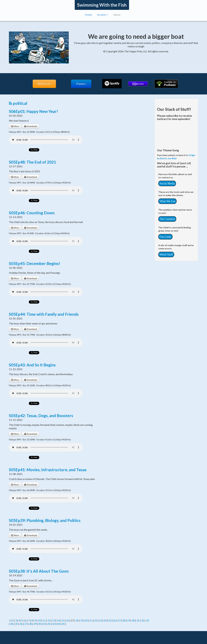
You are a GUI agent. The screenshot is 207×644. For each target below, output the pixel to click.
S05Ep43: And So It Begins (32, 365)
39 (35, 624)
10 (39, 620)
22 (96, 620)
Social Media (167, 183)
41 (44, 624)
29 (129, 620)
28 (124, 620)
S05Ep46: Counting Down (32, 213)
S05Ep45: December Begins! (35, 263)
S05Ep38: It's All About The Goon (39, 571)
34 (12, 624)
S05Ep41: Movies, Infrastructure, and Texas (48, 470)
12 (49, 620)
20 (86, 620)
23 (100, 620)
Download (30, 126)
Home (88, 15)
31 (138, 620)
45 (63, 624)
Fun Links (165, 237)
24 (105, 620)
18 (77, 620)
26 (114, 620)
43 (54, 624)
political (18, 103)
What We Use (167, 201)
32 (143, 620)
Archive (103, 15)
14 (58, 620)
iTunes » (81, 84)
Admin (117, 15)
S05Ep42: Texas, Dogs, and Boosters (41, 416)
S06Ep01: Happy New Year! (33, 111)
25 (110, 620)
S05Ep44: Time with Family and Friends (44, 314)
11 (44, 620)
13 (54, 620)
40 (40, 624)
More (15, 126)
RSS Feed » (44, 84)
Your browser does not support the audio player (46, 140)
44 (59, 624)
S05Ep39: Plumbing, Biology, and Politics (45, 520)
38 (30, 624)
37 (26, 624)
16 (68, 620)
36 (21, 624)
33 (147, 620)
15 (63, 620)
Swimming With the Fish (102, 5)
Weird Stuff (166, 254)
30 (133, 620)
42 (49, 624)
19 (82, 620)
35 (16, 624)
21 (91, 620)
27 (119, 620)
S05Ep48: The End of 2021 (32, 162)
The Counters (167, 219)
